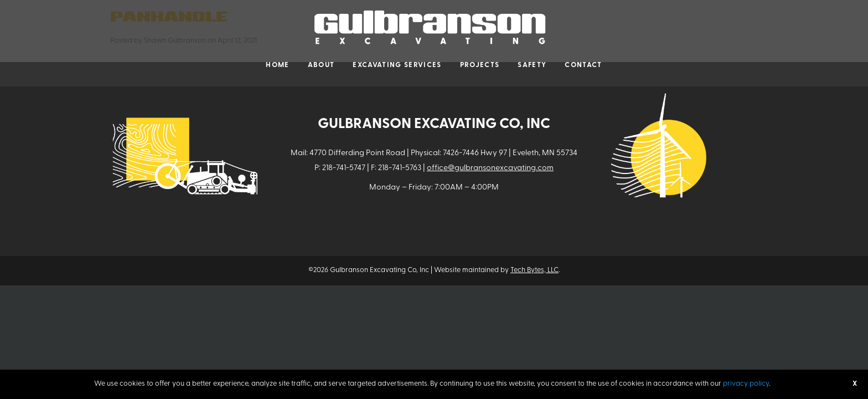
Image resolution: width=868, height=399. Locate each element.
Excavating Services (397, 65)
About (321, 65)
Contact (583, 65)
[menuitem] (277, 65)
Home (277, 65)
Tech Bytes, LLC (534, 270)
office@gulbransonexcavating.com (490, 168)
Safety (532, 65)
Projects (480, 65)
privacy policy (746, 384)
